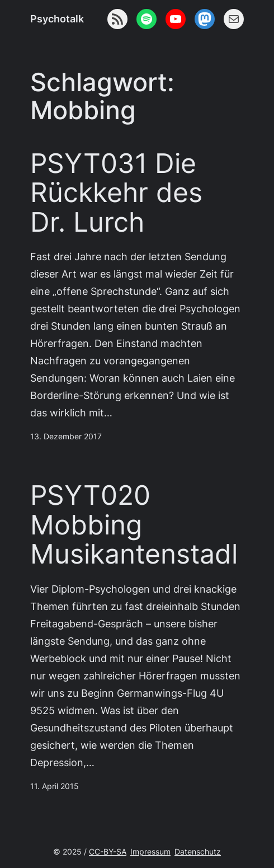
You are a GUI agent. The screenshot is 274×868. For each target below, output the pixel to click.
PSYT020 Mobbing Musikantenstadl (134, 525)
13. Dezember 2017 (66, 437)
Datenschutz (198, 852)
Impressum (150, 852)
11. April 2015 (55, 786)
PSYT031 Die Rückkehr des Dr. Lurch (116, 193)
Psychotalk (57, 18)
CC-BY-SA (108, 852)
